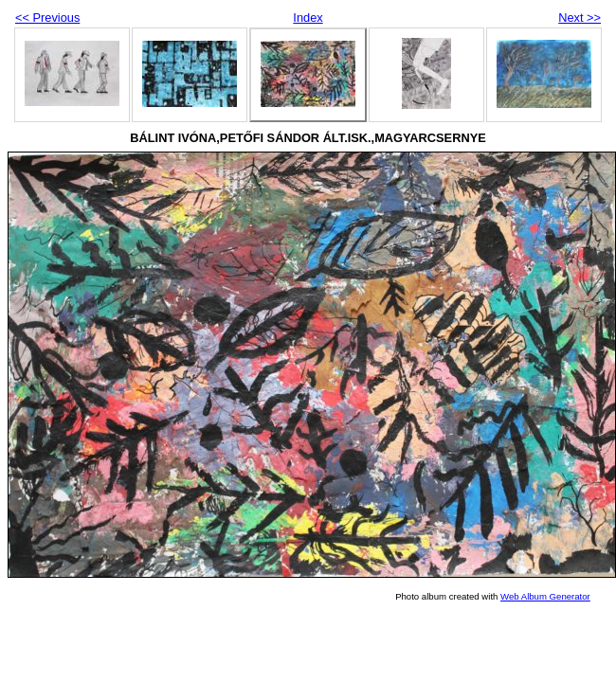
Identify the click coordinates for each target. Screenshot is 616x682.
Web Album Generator (545, 596)
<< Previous (47, 18)
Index (308, 18)
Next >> (580, 18)
